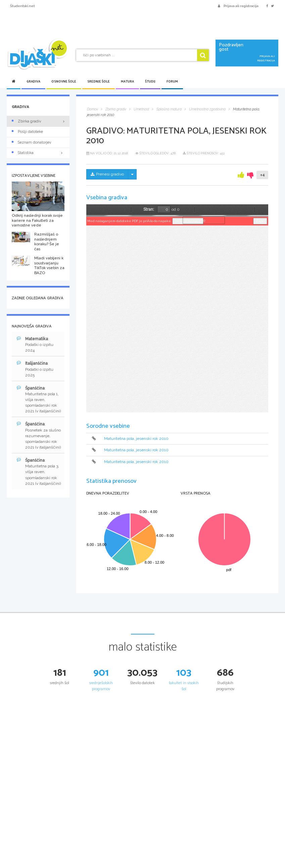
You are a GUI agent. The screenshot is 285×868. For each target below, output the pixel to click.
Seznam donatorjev (32, 142)
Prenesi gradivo (107, 174)
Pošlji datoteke (27, 132)
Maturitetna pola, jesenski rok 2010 (136, 439)
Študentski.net (22, 6)
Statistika (38, 153)
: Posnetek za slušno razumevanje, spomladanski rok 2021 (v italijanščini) (39, 436)
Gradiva (33, 82)
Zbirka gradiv (27, 121)
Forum (172, 82)
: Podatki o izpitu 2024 (35, 344)
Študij (150, 82)
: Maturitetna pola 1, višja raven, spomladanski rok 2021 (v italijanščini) (39, 400)
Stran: (149, 209)
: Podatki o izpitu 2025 (35, 369)
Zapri (260, 221)
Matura (127, 82)
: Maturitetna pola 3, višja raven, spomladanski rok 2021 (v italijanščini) (39, 472)
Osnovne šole (64, 82)
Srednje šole (99, 82)
